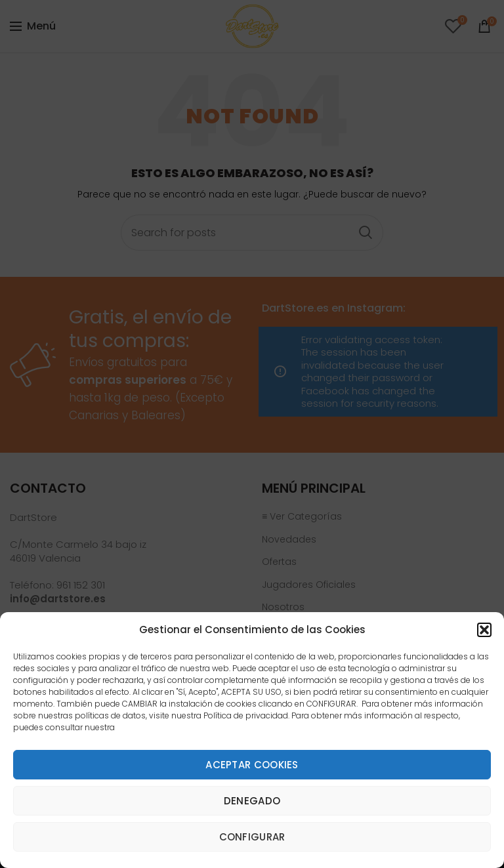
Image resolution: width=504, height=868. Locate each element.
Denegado (252, 801)
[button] (484, 630)
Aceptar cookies (252, 765)
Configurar (252, 837)
